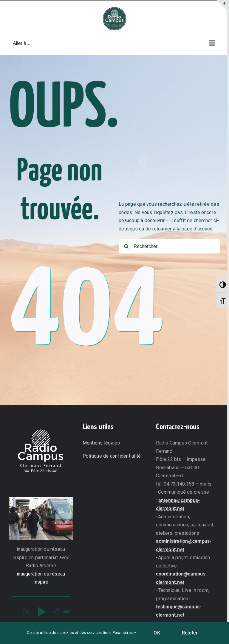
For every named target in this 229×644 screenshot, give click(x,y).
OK (157, 633)
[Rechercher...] (169, 246)
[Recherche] (126, 246)
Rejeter (190, 633)
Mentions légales (101, 443)
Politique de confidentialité (112, 456)
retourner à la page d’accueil (182, 229)
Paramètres (124, 633)
